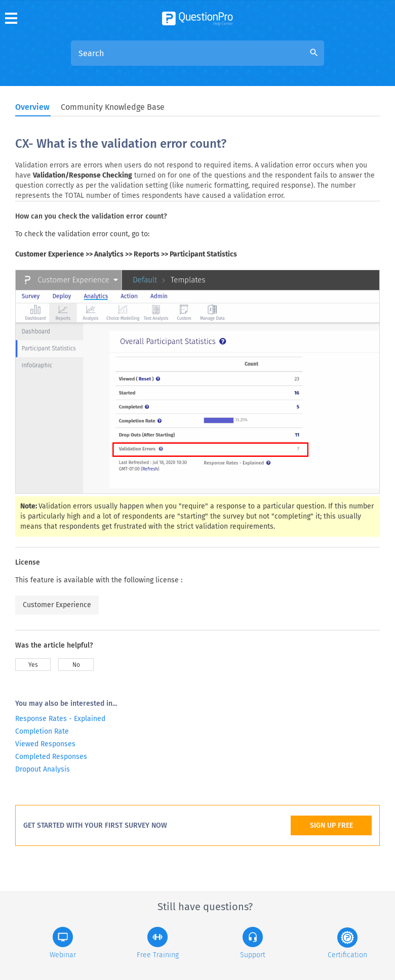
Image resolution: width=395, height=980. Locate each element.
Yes (33, 665)
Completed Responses (51, 757)
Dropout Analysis (43, 769)
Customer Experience (57, 605)
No (76, 665)
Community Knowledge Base (113, 107)
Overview (32, 107)
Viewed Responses (45, 744)
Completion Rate (42, 731)
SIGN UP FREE (331, 825)
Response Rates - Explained (60, 719)
